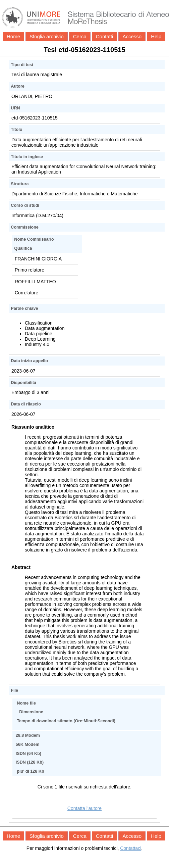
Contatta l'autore (84, 808)
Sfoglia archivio (47, 36)
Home (13, 36)
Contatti (105, 36)
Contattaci (131, 848)
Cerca (80, 36)
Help (156, 36)
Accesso (132, 36)
